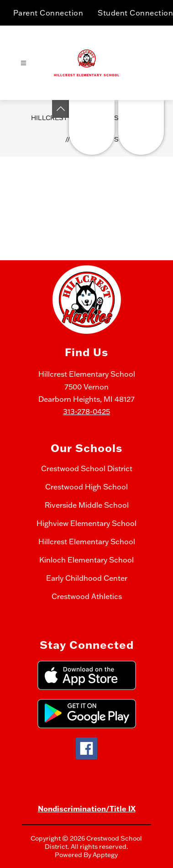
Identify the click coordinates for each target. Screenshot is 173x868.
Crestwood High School (86, 487)
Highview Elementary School (86, 523)
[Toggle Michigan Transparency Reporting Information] (61, 109)
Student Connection (135, 13)
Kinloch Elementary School (86, 560)
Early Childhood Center (87, 578)
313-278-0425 (86, 411)
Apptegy (105, 855)
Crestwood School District (87, 468)
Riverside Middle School (87, 505)
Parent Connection (48, 13)
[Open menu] (24, 63)
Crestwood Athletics (87, 596)
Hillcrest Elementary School (87, 542)
